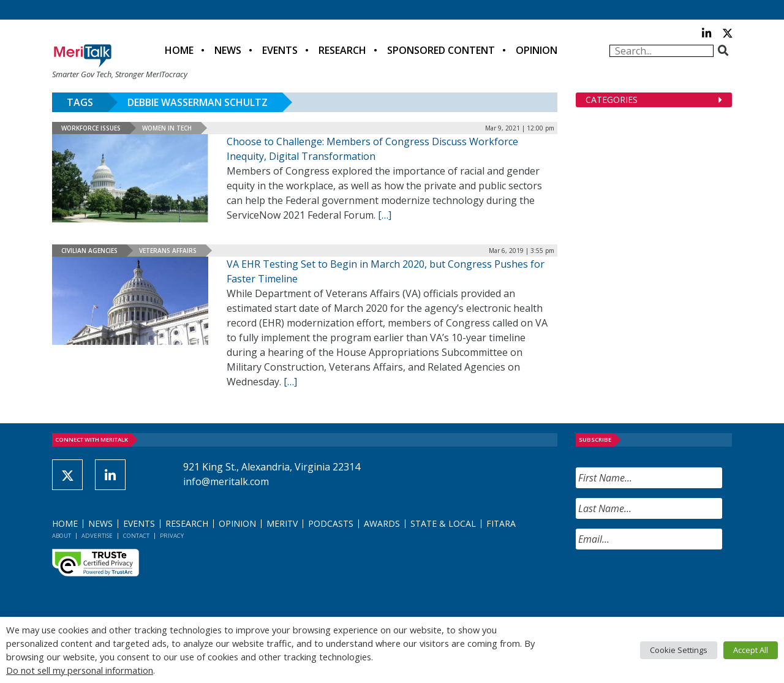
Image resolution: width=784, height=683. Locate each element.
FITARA (501, 523)
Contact (136, 536)
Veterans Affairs (168, 251)
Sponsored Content (441, 50)
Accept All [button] (751, 650)
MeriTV (282, 523)
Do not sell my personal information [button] (80, 670)
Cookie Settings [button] (679, 650)
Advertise (97, 536)
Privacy (172, 536)
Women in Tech (167, 128)
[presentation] (669, 583)
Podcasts (331, 523)
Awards (382, 523)
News (228, 50)
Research (342, 50)
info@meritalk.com (226, 481)
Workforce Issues (91, 128)
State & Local (443, 523)
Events (280, 50)
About (62, 536)
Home (179, 50)
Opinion (537, 50)
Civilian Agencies (89, 251)
